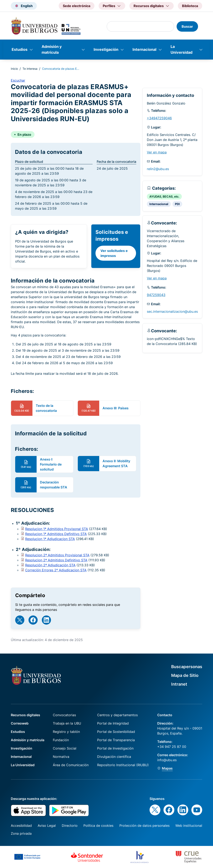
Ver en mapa (157, 152)
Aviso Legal (47, 826)
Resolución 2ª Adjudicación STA (50, 565)
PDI (177, 204)
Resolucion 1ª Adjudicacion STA (50, 539)
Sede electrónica (77, 6)
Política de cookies (98, 826)
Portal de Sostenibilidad (116, 732)
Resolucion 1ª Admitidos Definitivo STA (56, 534)
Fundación (61, 740)
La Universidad (181, 49)
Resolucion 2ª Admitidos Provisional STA (57, 555)
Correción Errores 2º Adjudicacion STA (56, 570)
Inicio (14, 69)
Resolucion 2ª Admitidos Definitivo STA (56, 560)
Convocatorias (64, 715)
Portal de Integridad (113, 723)
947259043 (156, 295)
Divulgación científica (114, 757)
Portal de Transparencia (116, 740)
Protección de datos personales (144, 826)
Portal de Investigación (115, 748)
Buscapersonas (187, 667)
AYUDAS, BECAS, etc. (164, 196)
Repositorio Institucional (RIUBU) (123, 765)
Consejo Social (65, 748)
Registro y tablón (66, 732)
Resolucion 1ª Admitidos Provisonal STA (57, 529)
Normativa (61, 757)
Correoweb (20, 723)
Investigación (106, 49)
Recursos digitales (25, 715)
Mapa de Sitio (185, 675)
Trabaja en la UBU (67, 723)
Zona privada (21, 833)
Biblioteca (190, 6)
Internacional (144, 49)
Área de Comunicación (71, 765)
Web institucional (189, 826)
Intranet (179, 684)
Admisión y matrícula (52, 49)
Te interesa (30, 69)
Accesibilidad (21, 826)
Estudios (20, 49)
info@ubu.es (167, 760)
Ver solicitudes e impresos (114, 253)
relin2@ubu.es (158, 169)
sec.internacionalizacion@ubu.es (172, 311)
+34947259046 (159, 118)
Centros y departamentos (117, 715)
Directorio (70, 826)
